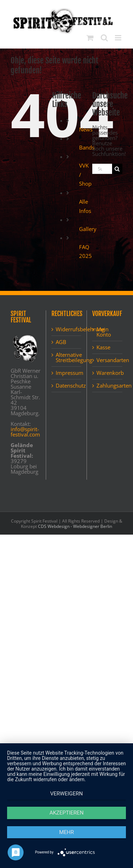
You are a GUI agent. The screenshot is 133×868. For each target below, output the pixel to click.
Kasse (103, 347)
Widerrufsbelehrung (67, 329)
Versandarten (108, 360)
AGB (61, 342)
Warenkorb (108, 373)
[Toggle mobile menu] (119, 38)
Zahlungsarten (108, 386)
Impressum (67, 373)
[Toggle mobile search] (104, 38)
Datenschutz (67, 386)
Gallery (88, 229)
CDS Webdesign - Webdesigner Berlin (75, 526)
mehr (67, 832)
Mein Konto (104, 332)
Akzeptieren (66, 813)
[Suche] (117, 169)
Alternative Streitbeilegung (67, 357)
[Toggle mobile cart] (90, 38)
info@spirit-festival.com (25, 432)
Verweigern (67, 794)
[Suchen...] (102, 169)
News (86, 129)
